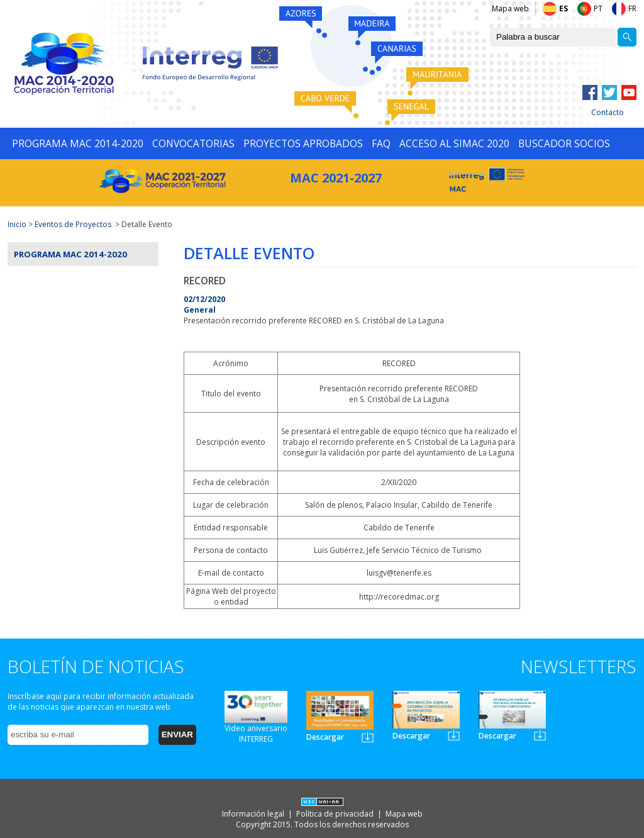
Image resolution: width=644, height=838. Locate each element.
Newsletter (368, 737)
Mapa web (510, 8)
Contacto (608, 112)
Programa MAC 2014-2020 (70, 254)
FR (632, 8)
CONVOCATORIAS (193, 143)
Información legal (254, 814)
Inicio (17, 224)
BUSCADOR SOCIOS (564, 143)
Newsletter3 (540, 735)
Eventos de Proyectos (73, 224)
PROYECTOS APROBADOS (303, 143)
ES (563, 8)
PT (598, 8)
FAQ (381, 143)
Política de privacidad (336, 814)
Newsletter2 (454, 735)
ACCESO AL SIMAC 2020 (454, 143)
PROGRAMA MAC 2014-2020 (78, 143)
